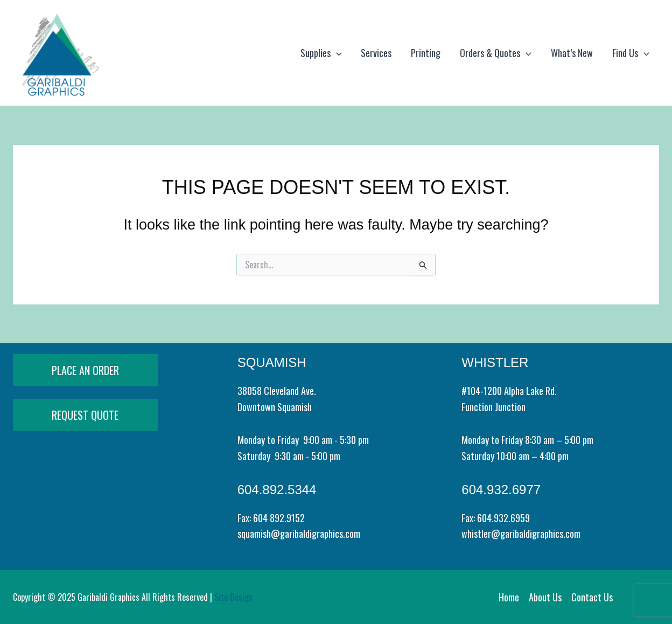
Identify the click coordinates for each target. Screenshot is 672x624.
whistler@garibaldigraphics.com (521, 533)
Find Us (631, 53)
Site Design (233, 597)
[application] (336, 53)
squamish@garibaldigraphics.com (299, 533)
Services (376, 53)
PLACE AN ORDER (85, 370)
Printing (426, 53)
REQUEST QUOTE (85, 415)
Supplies (321, 53)
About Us (545, 597)
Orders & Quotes (496, 53)
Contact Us (592, 597)
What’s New (572, 53)
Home (509, 597)
